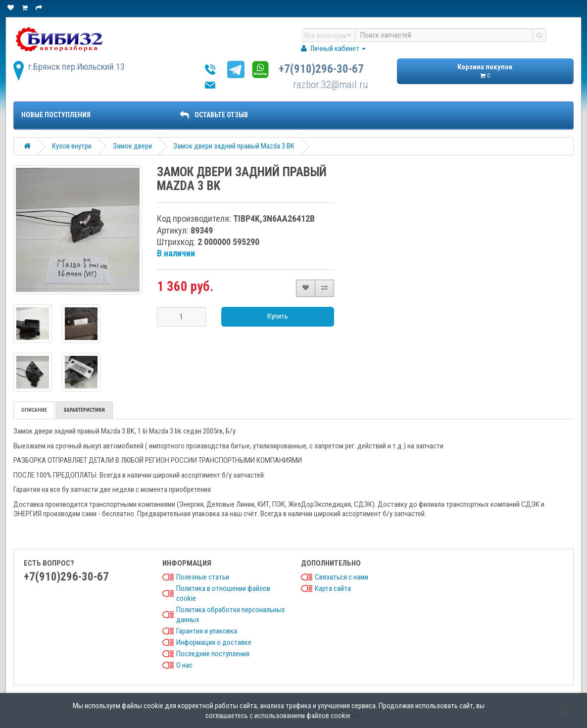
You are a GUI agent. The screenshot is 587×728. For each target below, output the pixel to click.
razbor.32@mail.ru (331, 85)
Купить (278, 316)
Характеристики (84, 410)
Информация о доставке (214, 642)
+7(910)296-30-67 (321, 69)
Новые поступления (56, 115)
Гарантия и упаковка (207, 631)
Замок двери (132, 146)
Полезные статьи (203, 577)
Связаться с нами (342, 577)
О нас (184, 665)
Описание (34, 410)
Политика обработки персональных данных (231, 615)
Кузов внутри (72, 146)
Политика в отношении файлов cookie (223, 593)
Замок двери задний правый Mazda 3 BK (234, 146)
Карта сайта (333, 588)
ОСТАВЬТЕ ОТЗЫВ (214, 115)
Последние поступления (213, 654)
